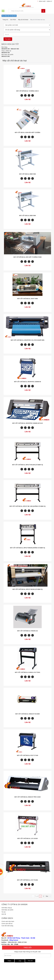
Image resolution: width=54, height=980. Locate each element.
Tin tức (4, 912)
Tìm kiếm (8, 39)
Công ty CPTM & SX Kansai (14, 904)
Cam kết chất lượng (7, 926)
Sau (47, 896)
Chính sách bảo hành (8, 921)
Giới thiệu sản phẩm (7, 910)
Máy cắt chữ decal (23, 20)
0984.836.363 (12, 942)
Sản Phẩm (13, 20)
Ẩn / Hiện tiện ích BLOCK (9, 16)
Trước (37, 896)
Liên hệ (4, 914)
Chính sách (7, 918)
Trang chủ (5, 20)
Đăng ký (50, 1)
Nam (9, 961)
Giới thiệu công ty (7, 908)
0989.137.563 (22, 942)
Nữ (20, 961)
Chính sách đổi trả (7, 924)
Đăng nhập (42, 1)
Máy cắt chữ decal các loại (38, 20)
